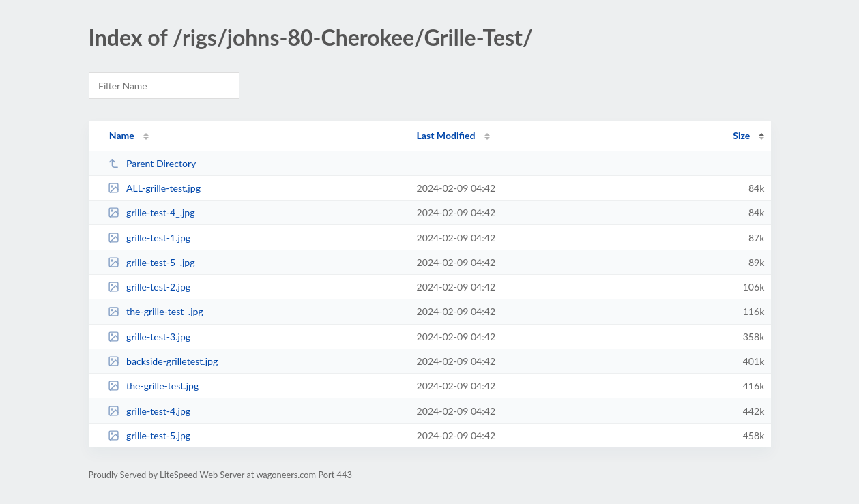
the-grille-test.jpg (154, 386)
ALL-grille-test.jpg (154, 188)
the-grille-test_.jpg (156, 311)
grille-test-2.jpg (149, 287)
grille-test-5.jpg (149, 435)
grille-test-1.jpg (149, 238)
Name (122, 135)
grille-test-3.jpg (149, 337)
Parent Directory (152, 163)
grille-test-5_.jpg (151, 262)
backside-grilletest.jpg (163, 361)
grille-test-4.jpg (149, 411)
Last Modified (446, 135)
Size (741, 135)
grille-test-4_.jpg (151, 212)
